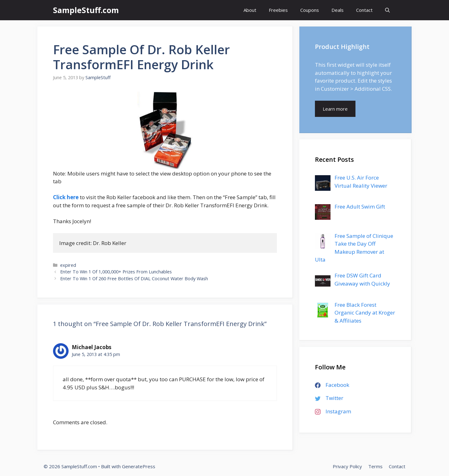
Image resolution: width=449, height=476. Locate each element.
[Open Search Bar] (387, 10)
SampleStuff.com (86, 10)
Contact (364, 10)
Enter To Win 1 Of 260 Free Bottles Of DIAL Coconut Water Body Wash (134, 279)
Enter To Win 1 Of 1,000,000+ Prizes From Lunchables (116, 272)
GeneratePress (139, 466)
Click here (66, 197)
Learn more (335, 109)
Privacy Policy (347, 466)
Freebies (278, 10)
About (250, 10)
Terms (375, 466)
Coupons (310, 10)
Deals (338, 10)
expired (68, 265)
